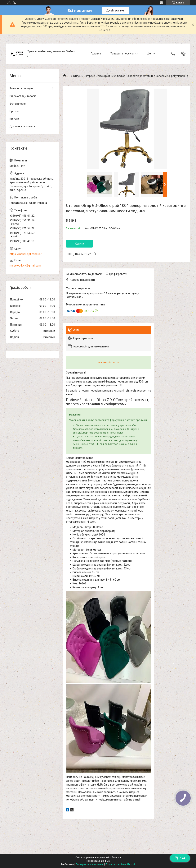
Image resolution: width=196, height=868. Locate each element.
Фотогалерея (18, 104)
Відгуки (14, 119)
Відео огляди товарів (23, 96)
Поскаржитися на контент (90, 864)
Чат (180, 858)
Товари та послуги (122, 53)
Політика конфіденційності (120, 864)
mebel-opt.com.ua (109, 362)
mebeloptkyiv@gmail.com (25, 266)
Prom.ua (116, 857)
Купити (80, 244)
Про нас (14, 111)
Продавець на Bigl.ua (98, 861)
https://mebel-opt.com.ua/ (26, 254)
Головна (96, 53)
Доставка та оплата (22, 126)
